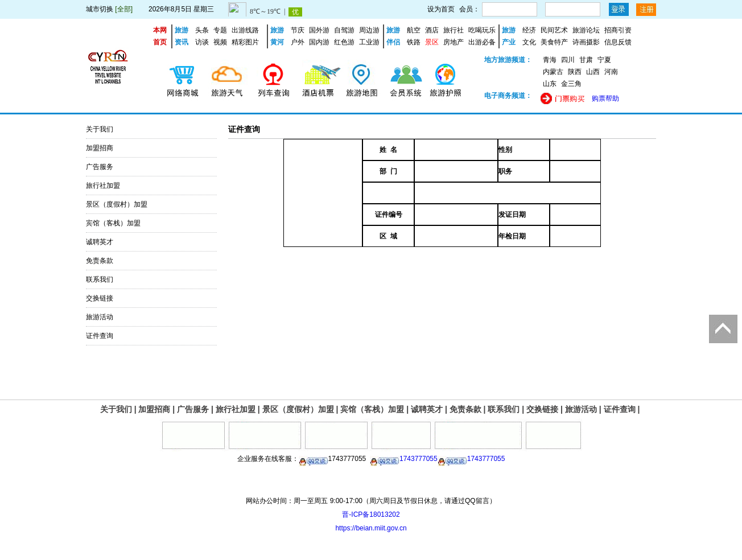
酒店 (432, 30)
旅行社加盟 (103, 186)
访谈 (202, 42)
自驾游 (344, 30)
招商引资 (618, 30)
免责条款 (100, 261)
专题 (220, 30)
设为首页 (441, 9)
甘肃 (586, 60)
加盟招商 (100, 148)
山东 (550, 84)
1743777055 (404, 459)
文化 (529, 42)
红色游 (344, 42)
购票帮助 (605, 98)
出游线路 (245, 30)
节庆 (298, 30)
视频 (220, 42)
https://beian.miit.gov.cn (371, 528)
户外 (298, 42)
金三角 (571, 84)
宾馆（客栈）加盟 (113, 223)
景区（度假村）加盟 (117, 204)
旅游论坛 (586, 30)
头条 (202, 30)
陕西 (575, 72)
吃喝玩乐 (482, 30)
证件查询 (100, 336)
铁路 (414, 42)
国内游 (319, 42)
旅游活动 (100, 317)
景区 (432, 42)
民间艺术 (554, 30)
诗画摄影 (586, 42)
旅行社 (454, 30)
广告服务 (100, 167)
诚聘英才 (100, 242)
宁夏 (604, 60)
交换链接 (100, 298)
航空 (414, 30)
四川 (568, 60)
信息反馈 (618, 42)
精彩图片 (245, 42)
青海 (550, 60)
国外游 (319, 30)
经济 (529, 30)
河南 (611, 72)
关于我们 (100, 129)
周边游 (369, 30)
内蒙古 (553, 72)
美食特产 (554, 42)
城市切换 (100, 9)
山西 (593, 72)
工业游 (369, 42)
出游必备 (482, 42)
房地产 (454, 42)
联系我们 (100, 279)
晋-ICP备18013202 (371, 514)
